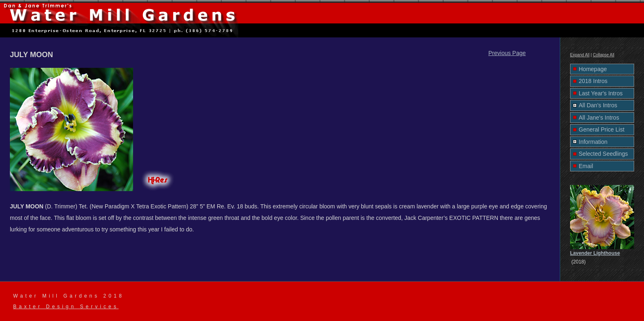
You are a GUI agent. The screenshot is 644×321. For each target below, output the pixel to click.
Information (593, 142)
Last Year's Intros (601, 93)
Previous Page (507, 53)
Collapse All (603, 55)
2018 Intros (593, 81)
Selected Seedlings (603, 154)
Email (586, 166)
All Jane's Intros (599, 118)
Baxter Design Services (66, 307)
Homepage (593, 69)
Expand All (580, 55)
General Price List (601, 129)
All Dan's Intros (598, 105)
